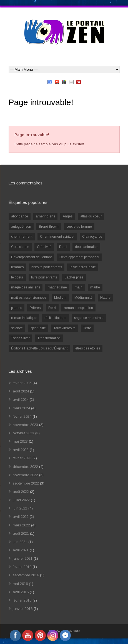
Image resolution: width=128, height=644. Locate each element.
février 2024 (22, 416)
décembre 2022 (25, 467)
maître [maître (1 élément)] (95, 287)
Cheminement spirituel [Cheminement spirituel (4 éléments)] (57, 237)
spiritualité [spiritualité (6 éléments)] (38, 328)
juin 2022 (20, 508)
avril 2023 (21, 450)
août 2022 (21, 492)
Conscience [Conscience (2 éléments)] (20, 247)
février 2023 (22, 458)
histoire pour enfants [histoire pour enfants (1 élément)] (47, 267)
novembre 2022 (25, 475)
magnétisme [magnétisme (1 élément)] (57, 287)
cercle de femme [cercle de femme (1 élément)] (79, 227)
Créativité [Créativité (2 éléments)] (44, 247)
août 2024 (21, 391)
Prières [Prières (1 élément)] (35, 308)
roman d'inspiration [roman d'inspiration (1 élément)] (78, 308)
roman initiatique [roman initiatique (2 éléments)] (24, 318)
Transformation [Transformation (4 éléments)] (49, 338)
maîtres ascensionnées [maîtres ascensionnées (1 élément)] (29, 298)
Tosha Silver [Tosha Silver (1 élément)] (20, 338)
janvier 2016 (23, 609)
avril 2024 (21, 400)
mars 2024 (21, 408)
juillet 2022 (21, 500)
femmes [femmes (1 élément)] (17, 267)
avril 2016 (21, 592)
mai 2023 (20, 441)
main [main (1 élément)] (79, 287)
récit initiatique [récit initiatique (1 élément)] (55, 318)
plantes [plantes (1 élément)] (17, 308)
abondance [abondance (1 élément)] (20, 216)
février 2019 (22, 567)
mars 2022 (21, 525)
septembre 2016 (26, 575)
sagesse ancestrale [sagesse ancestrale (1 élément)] (89, 318)
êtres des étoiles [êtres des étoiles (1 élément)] (88, 348)
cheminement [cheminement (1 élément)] (22, 237)
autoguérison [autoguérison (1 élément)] (21, 227)
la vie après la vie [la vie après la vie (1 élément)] (83, 267)
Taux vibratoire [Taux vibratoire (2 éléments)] (65, 328)
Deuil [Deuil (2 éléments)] (63, 247)
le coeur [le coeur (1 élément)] (17, 277)
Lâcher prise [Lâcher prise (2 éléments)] (74, 277)
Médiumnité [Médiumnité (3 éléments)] (83, 298)
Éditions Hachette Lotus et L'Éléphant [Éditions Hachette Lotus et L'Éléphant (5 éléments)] (39, 348)
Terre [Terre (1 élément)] (87, 328)
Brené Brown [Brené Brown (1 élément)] (49, 227)
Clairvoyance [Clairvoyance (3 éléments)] (92, 237)
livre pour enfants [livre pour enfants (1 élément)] (44, 277)
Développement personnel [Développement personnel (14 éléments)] (79, 257)
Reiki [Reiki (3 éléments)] (52, 308)
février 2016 (22, 600)
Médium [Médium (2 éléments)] (60, 298)
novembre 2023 (25, 425)
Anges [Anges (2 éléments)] (68, 216)
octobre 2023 (23, 433)
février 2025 (22, 383)
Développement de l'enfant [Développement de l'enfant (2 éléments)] (31, 257)
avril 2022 (21, 517)
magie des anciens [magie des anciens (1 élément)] (26, 287)
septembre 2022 (26, 483)
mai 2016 (20, 584)
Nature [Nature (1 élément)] (105, 298)
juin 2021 (20, 542)
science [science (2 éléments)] (17, 328)
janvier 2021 (23, 558)
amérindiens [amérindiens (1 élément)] (45, 216)
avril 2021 (21, 550)
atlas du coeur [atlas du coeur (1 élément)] (91, 216)
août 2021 (21, 533)
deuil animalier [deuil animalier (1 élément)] (86, 247)
